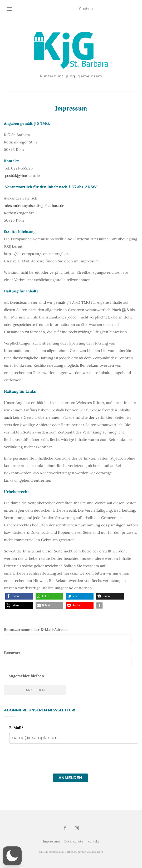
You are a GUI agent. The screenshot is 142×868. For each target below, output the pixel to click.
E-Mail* (16, 728)
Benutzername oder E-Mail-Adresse (36, 630)
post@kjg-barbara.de (22, 176)
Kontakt (93, 841)
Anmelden (70, 778)
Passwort (12, 653)
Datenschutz (74, 841)
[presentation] (49, 767)
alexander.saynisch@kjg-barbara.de (35, 206)
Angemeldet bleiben (24, 676)
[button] (19, 596)
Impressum (51, 841)
